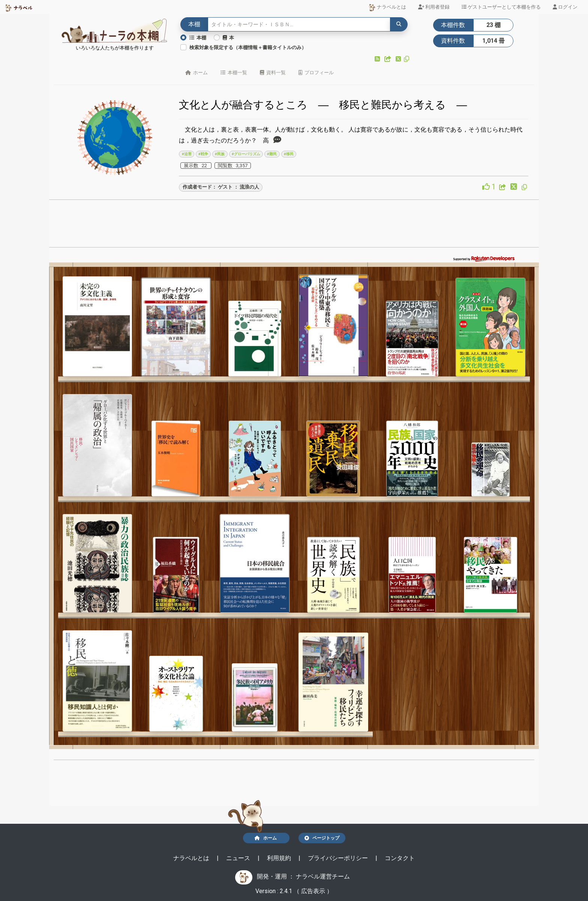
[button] (378, 59)
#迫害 (187, 154)
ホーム (196, 73)
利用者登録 (434, 7)
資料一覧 (273, 73)
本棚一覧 (234, 73)
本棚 (198, 38)
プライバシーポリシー (339, 858)
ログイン (565, 7)
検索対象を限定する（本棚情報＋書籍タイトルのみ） (248, 47)
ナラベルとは (387, 7)
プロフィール (316, 73)
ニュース (239, 858)
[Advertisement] (294, 226)
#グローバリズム (246, 154)
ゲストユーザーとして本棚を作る (501, 7)
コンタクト (400, 858)
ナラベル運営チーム (323, 876)
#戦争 (203, 154)
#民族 (220, 154)
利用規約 (280, 858)
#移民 (289, 154)
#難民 (272, 154)
